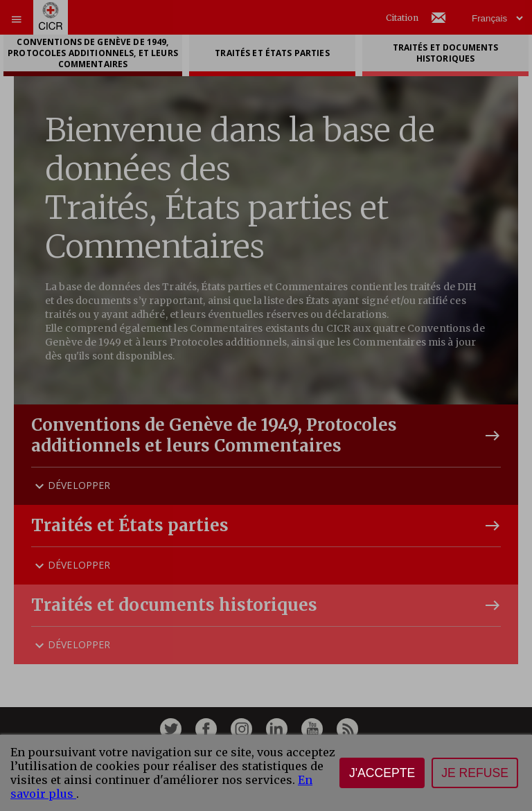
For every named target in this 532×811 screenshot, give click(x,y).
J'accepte (382, 773)
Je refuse (475, 773)
